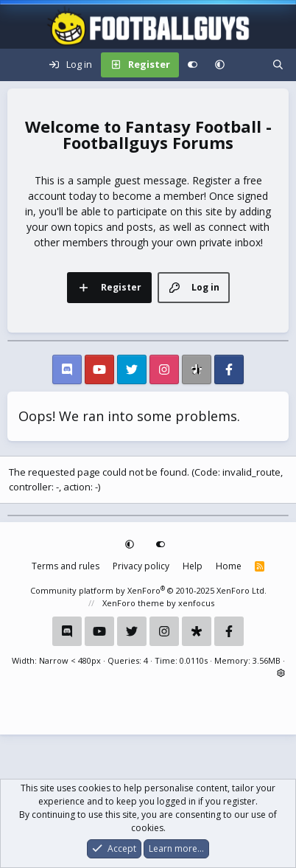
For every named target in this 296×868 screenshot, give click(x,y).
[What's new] (249, 65)
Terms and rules (66, 566)
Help (193, 566)
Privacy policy (141, 566)
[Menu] (19, 65)
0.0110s (194, 660)
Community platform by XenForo (148, 590)
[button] (220, 65)
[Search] (278, 65)
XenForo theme (133, 603)
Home (229, 566)
